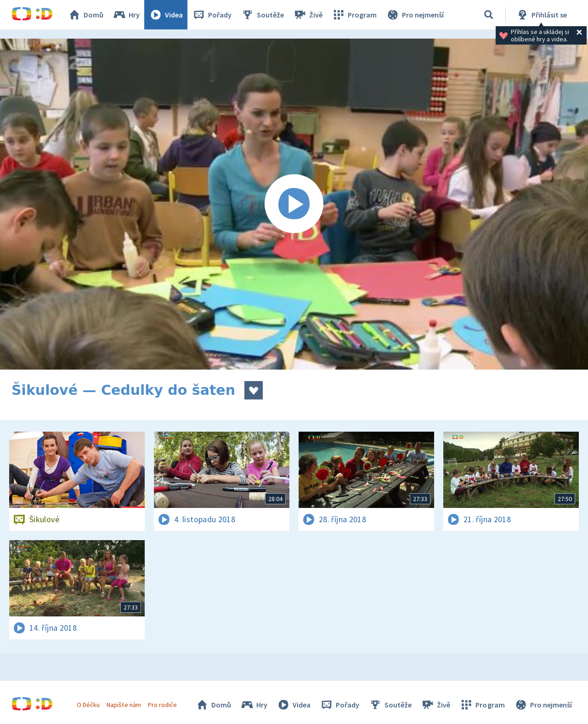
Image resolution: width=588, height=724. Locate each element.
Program (354, 15)
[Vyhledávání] (489, 15)
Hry (126, 15)
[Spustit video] (294, 204)
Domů (85, 15)
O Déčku (88, 705)
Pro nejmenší (415, 15)
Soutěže (262, 15)
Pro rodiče (162, 705)
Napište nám (124, 705)
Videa (166, 15)
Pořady (212, 15)
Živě (308, 15)
